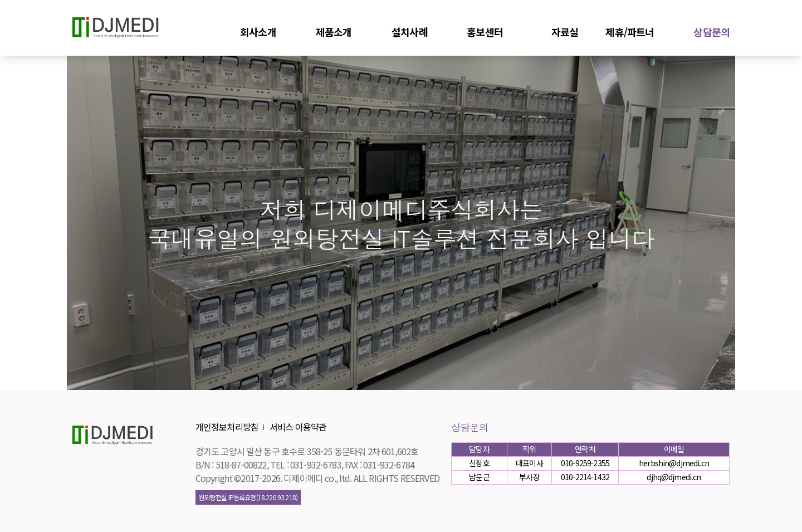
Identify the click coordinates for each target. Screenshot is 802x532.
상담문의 (711, 31)
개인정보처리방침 (227, 427)
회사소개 (258, 31)
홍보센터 (485, 31)
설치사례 (409, 31)
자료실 (565, 31)
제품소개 (334, 31)
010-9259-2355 (585, 463)
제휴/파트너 (630, 31)
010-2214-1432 (585, 477)
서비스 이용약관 (298, 427)
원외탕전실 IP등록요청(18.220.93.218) (248, 497)
